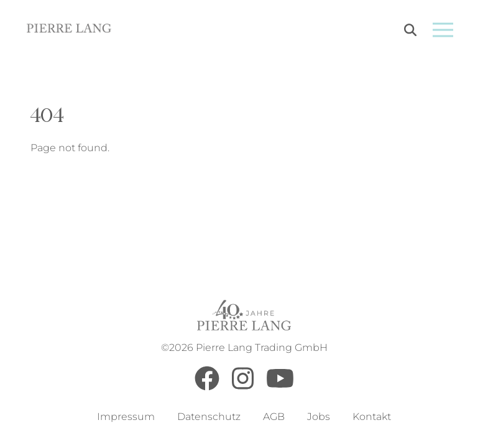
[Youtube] (280, 387)
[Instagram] (243, 387)
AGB (274, 417)
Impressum (126, 417)
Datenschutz (209, 417)
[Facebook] (207, 387)
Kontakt (372, 417)
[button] (27, 421)
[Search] (410, 32)
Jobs (319, 417)
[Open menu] (443, 30)
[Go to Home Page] (69, 30)
